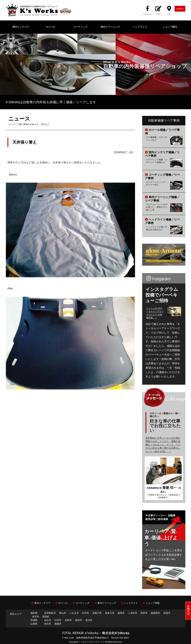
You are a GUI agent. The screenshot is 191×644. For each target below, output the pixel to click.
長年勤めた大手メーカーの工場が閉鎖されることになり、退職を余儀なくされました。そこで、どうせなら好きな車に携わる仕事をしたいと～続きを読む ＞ (163, 445)
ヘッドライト (140, 27)
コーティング (80, 27)
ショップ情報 (151, 603)
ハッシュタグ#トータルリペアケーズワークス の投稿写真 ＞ (155, 313)
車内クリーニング (110, 27)
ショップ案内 (170, 27)
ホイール (50, 27)
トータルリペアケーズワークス (92, 642)
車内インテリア (21, 27)
